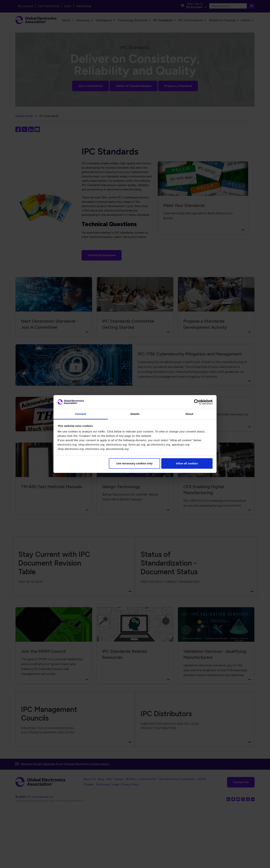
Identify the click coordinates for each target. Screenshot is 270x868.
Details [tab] (135, 414)
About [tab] (189, 414)
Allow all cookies (187, 463)
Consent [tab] (81, 414)
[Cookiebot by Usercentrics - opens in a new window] (197, 402)
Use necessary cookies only (134, 463)
